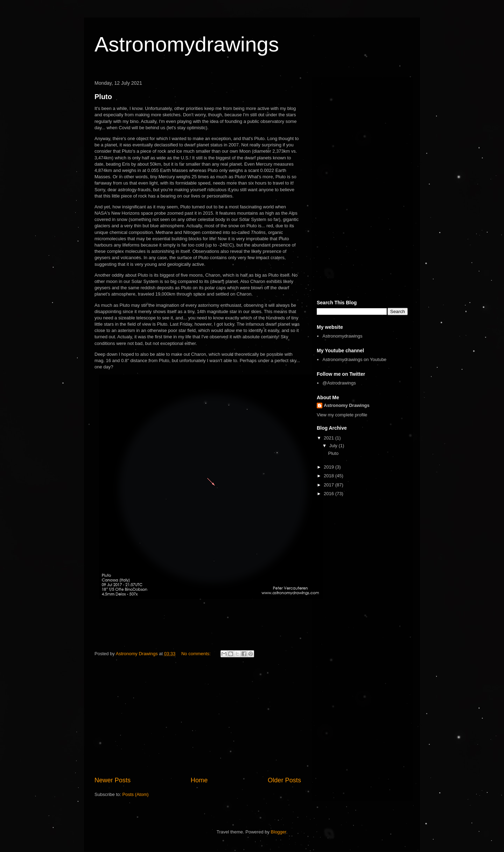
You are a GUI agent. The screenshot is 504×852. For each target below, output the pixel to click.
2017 (330, 485)
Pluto (103, 97)
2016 (330, 494)
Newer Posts (113, 780)
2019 (330, 467)
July (334, 446)
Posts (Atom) (136, 794)
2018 (330, 476)
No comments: (197, 654)
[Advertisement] (198, 718)
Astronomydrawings (187, 44)
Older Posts (284, 780)
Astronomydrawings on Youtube (354, 359)
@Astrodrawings (339, 383)
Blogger (279, 832)
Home (199, 780)
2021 (330, 438)
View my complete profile (342, 415)
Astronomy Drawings (347, 405)
